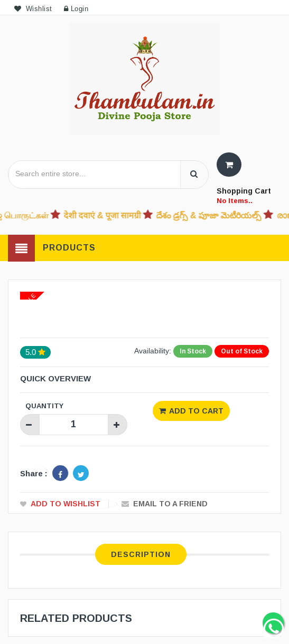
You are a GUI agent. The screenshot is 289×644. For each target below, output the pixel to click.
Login (76, 9)
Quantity (44, 405)
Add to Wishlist (66, 503)
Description (141, 554)
